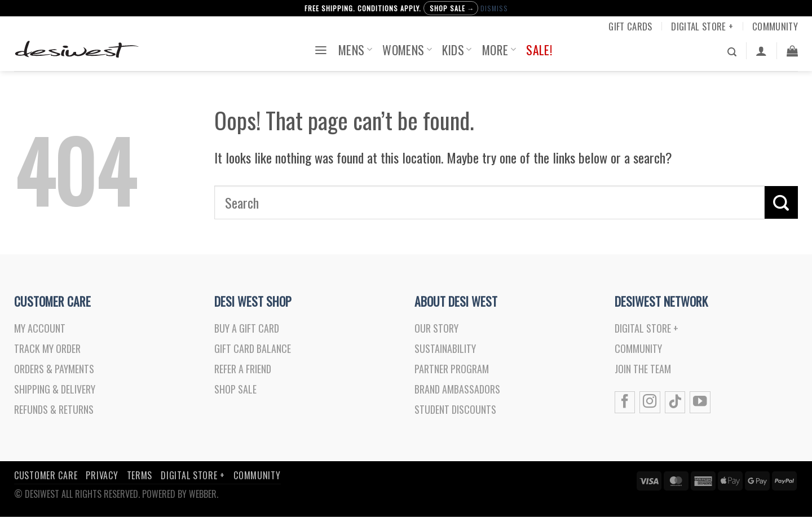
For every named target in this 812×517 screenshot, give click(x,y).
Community (775, 26)
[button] (321, 49)
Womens (407, 50)
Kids (457, 50)
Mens (355, 50)
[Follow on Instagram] (650, 407)
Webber (203, 501)
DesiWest (42, 501)
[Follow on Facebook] (625, 407)
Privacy (102, 482)
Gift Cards (630, 26)
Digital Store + (702, 26)
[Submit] (781, 202)
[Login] (761, 51)
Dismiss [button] (494, 8)
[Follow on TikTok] (675, 407)
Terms (140, 482)
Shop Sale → (452, 8)
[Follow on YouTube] (700, 407)
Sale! (539, 50)
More (499, 50)
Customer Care (46, 482)
